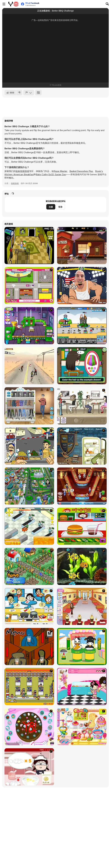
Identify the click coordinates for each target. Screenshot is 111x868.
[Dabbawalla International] (29, 486)
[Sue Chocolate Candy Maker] (82, 727)
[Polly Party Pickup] (29, 286)
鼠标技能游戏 (22, 171)
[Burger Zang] (82, 526)
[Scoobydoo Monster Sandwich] (82, 446)
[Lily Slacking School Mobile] (82, 366)
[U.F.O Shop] (29, 687)
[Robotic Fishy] (82, 566)
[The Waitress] (82, 406)
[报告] (29, 93)
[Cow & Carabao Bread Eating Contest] (82, 647)
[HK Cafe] (29, 606)
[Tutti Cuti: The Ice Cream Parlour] (82, 687)
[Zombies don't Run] (29, 366)
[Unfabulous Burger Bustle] (82, 606)
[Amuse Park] (82, 326)
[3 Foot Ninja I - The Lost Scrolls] (82, 246)
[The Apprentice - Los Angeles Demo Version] (82, 486)
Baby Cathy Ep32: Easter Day (51, 174)
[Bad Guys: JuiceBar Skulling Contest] (29, 647)
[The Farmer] (29, 566)
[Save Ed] (29, 246)
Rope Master (61, 171)
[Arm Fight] (82, 286)
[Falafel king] (29, 446)
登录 (60, 207)
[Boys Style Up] (29, 406)
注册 (51, 207)
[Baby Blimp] (29, 326)
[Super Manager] (29, 526)
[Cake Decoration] (29, 727)
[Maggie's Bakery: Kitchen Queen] (29, 767)
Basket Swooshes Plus (81, 171)
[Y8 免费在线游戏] (13, 4)
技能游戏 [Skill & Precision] (15, 183)
